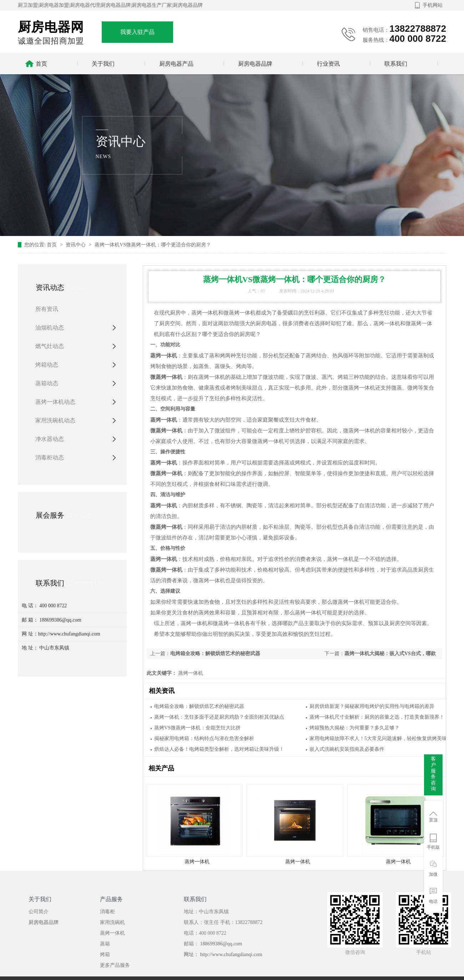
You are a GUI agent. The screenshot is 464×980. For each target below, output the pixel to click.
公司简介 (39, 912)
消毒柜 (107, 912)
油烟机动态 (50, 328)
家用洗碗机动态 (55, 420)
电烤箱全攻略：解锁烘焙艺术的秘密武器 (215, 654)
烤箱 (105, 954)
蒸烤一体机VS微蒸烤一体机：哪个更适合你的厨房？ (153, 245)
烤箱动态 (47, 365)
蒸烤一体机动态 (55, 402)
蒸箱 (105, 944)
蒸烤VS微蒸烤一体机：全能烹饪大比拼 (197, 728)
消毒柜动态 (50, 458)
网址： (192, 954)
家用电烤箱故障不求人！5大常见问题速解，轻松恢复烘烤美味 (378, 738)
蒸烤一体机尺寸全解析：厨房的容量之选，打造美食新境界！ (377, 717)
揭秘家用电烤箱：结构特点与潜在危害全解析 (204, 738)
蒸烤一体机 (190, 673)
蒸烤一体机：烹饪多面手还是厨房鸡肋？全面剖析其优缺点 (219, 717)
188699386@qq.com (220, 944)
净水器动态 (50, 439)
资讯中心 (76, 245)
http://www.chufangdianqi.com (231, 954)
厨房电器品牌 (44, 922)
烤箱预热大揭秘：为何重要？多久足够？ (354, 728)
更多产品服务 (115, 965)
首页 (52, 245)
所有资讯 (47, 309)
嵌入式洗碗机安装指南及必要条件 (347, 749)
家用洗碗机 (112, 922)
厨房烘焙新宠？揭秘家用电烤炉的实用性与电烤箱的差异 (372, 706)
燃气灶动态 (50, 346)
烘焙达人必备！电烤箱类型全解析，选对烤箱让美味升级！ (219, 749)
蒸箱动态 (47, 383)
